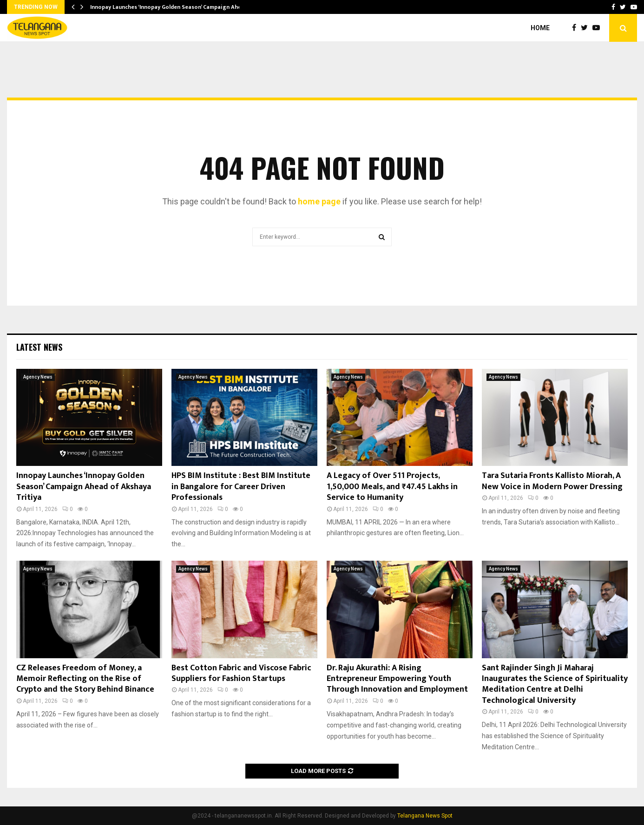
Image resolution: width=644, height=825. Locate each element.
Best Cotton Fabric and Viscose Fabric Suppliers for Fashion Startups (241, 673)
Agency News (38, 377)
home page (319, 201)
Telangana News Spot (425, 816)
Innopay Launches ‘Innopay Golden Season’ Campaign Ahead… (171, 7)
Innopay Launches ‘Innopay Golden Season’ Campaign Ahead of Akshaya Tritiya (84, 487)
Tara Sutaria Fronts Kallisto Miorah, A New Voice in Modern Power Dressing (552, 481)
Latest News (39, 347)
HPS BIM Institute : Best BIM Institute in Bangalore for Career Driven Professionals (241, 487)
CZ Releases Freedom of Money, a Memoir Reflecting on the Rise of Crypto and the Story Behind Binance (85, 679)
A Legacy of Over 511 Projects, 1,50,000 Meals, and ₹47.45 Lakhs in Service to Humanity (392, 487)
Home (540, 28)
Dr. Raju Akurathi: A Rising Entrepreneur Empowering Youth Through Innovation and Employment (397, 679)
